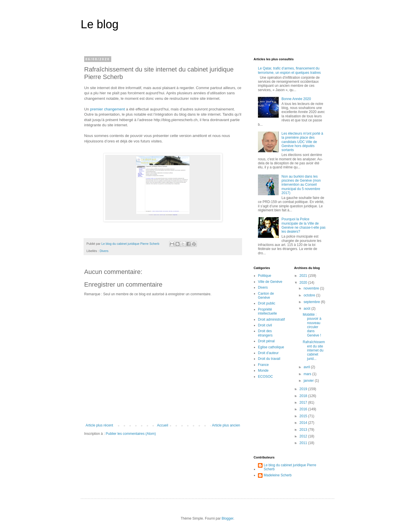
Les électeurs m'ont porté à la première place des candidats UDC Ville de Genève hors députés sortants (302, 142)
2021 (304, 276)
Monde (263, 371)
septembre (312, 302)
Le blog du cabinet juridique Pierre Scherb (290, 467)
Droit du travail (269, 359)
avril (307, 367)
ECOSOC (265, 377)
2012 (304, 436)
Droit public (267, 303)
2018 (304, 396)
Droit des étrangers (265, 333)
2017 (304, 403)
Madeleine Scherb (278, 475)
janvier (309, 381)
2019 (304, 389)
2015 (304, 416)
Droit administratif (271, 319)
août (307, 309)
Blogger (228, 518)
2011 (304, 443)
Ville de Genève (270, 282)
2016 (304, 409)
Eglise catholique (271, 347)
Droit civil (265, 325)
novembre (312, 288)
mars (308, 374)
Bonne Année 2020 (296, 99)
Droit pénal (266, 341)
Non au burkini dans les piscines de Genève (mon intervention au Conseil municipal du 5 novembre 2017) (301, 185)
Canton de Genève (266, 296)
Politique (265, 276)
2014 (304, 423)
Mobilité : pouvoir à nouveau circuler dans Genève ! (312, 325)
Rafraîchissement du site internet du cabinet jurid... (314, 350)
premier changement (108, 109)
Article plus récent (99, 425)
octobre (310, 295)
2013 (304, 430)
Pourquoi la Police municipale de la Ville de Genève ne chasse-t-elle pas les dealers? (304, 225)
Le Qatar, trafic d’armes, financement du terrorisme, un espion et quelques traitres (289, 70)
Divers (104, 251)
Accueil (163, 425)
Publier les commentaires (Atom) (131, 434)
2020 (304, 283)
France (263, 365)
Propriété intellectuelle (267, 311)
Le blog (100, 24)
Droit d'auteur (268, 353)
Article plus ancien (226, 425)
